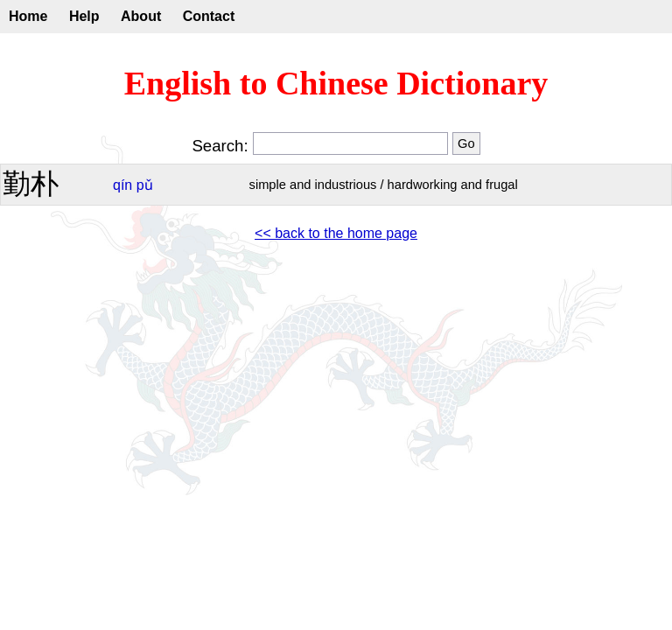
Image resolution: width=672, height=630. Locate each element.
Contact (209, 16)
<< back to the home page (336, 233)
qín (122, 185)
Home (28, 16)
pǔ (145, 185)
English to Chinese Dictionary (336, 83)
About (141, 16)
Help (84, 16)
